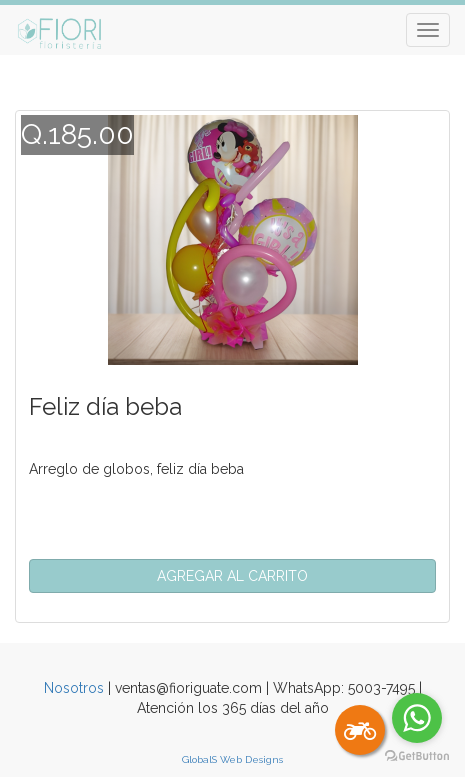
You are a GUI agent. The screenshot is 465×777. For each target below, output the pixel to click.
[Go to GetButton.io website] (417, 756)
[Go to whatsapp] (417, 718)
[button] (232, 576)
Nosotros (74, 688)
